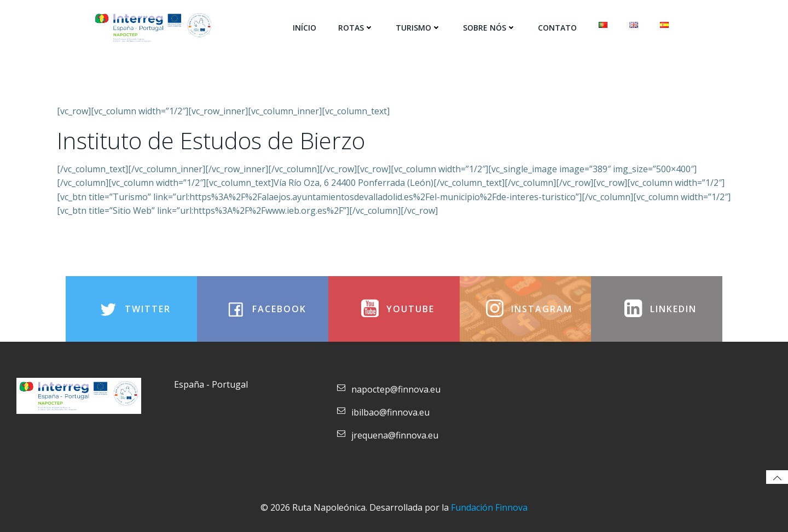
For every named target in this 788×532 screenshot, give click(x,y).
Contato (557, 28)
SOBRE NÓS (489, 28)
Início (305, 28)
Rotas (356, 28)
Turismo (418, 28)
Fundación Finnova (489, 507)
